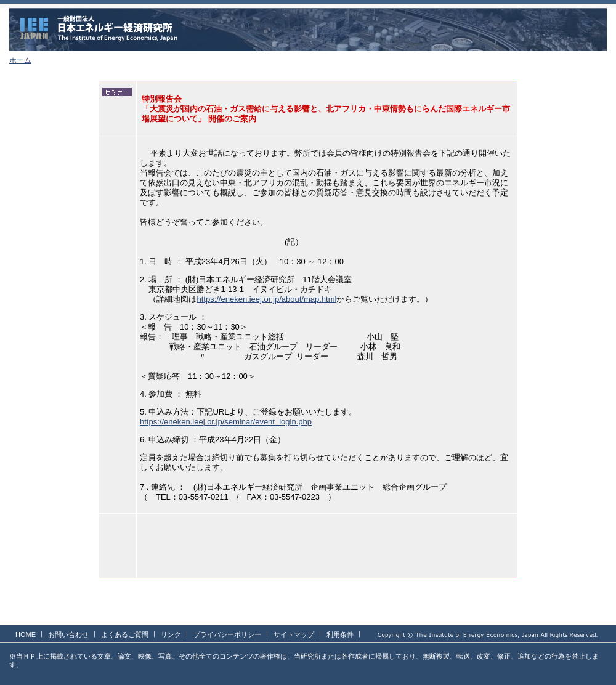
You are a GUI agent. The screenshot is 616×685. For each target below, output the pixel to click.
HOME (26, 634)
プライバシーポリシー (227, 634)
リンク (171, 634)
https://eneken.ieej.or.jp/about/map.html (266, 299)
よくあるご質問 (125, 634)
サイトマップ (294, 634)
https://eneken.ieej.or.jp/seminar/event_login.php (226, 422)
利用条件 (340, 634)
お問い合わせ (68, 634)
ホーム (20, 60)
